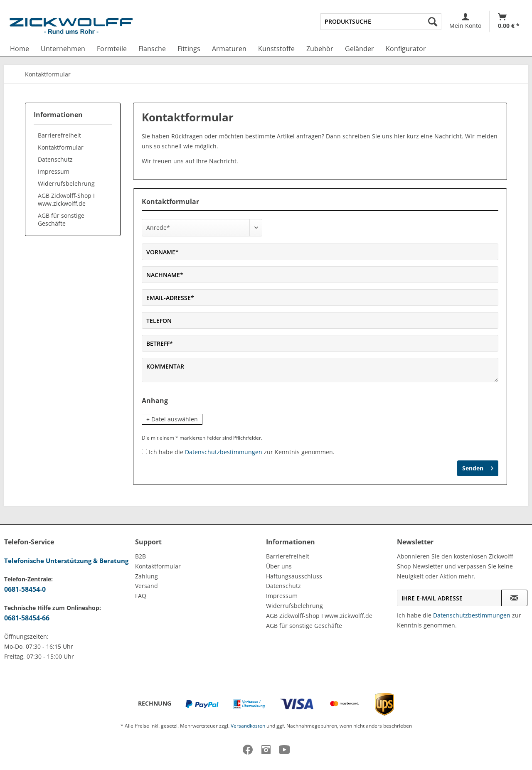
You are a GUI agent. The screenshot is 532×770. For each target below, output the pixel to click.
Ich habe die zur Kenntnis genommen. (242, 452)
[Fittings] (189, 49)
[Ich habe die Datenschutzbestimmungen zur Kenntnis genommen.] (144, 451)
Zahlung (147, 576)
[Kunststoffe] (276, 49)
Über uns (279, 566)
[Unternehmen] (63, 49)
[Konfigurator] (406, 49)
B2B (140, 556)
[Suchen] (433, 22)
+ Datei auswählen (172, 419)
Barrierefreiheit (59, 135)
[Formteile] (112, 49)
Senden (478, 467)
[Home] (20, 49)
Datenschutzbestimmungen (224, 452)
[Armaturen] (229, 49)
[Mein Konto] (465, 21)
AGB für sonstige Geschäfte (61, 219)
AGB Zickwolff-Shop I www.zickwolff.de (66, 199)
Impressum (54, 171)
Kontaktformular (61, 147)
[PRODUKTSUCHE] (381, 22)
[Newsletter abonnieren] (514, 598)
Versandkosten (248, 726)
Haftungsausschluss (294, 576)
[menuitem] (381, 22)
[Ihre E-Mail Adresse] (449, 598)
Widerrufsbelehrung (66, 183)
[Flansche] (152, 49)
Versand (147, 586)
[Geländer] (360, 49)
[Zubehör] (320, 49)
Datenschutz (55, 159)
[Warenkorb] (509, 21)
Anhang (155, 401)
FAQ (141, 596)
